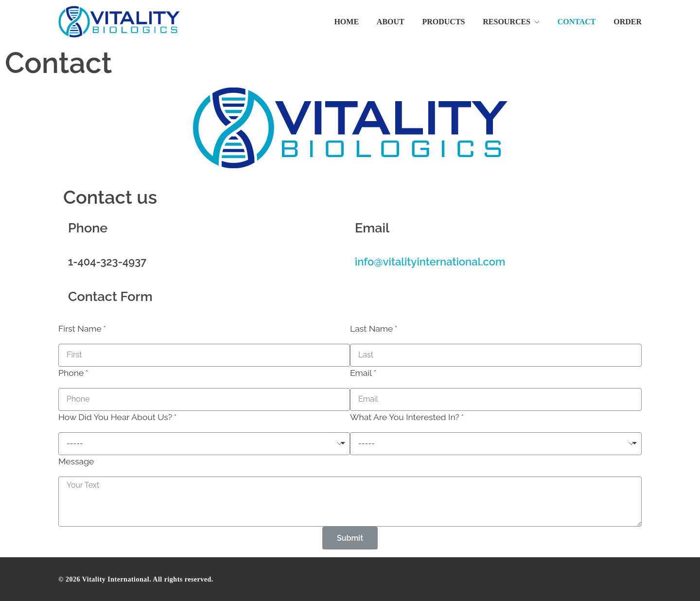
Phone (71, 373)
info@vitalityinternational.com (430, 262)
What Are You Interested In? (405, 417)
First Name (80, 328)
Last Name (371, 328)
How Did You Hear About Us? (115, 417)
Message (76, 461)
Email (361, 373)
